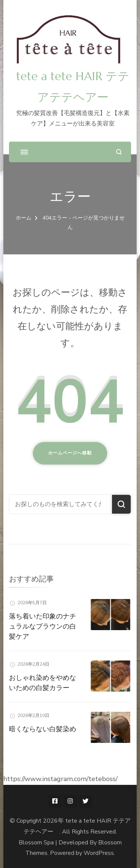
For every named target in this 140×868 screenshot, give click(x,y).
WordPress (99, 853)
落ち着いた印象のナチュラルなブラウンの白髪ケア (43, 626)
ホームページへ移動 (70, 453)
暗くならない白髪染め (43, 729)
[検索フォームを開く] (119, 152)
